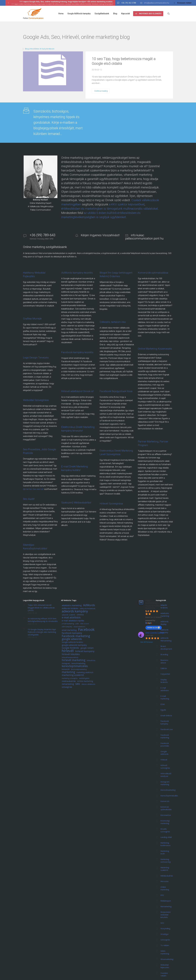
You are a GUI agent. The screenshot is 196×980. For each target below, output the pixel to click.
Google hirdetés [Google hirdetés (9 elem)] (70, 648)
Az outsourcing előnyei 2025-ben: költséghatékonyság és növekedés (43, 620)
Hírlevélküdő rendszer (166, 775)
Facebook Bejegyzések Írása (116, 391)
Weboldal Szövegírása (36, 400)
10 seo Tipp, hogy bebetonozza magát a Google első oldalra (124, 61)
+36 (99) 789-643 (43, 235)
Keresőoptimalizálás (169, 796)
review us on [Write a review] (154, 628)
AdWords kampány (164, 631)
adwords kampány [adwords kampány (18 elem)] (75, 611)
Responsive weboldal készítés (166, 915)
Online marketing (165, 888)
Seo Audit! (29, 499)
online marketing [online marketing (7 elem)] (85, 681)
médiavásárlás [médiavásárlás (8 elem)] (69, 681)
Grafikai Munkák (32, 319)
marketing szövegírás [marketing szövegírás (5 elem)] (70, 678)
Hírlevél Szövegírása (111, 504)
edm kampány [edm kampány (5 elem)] (67, 627)
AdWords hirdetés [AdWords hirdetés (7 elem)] (70, 608)
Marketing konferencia (165, 844)
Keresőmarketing (168, 790)
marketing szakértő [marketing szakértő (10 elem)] (73, 675)
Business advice (164, 661)
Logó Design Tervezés (36, 358)
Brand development (166, 647)
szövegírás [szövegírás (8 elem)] (67, 687)
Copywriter (165, 674)
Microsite (164, 881)
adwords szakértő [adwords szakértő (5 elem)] (68, 615)
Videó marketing (165, 952)
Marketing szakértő (165, 869)
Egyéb (163, 710)
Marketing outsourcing (166, 861)
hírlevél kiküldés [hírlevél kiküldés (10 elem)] (71, 654)
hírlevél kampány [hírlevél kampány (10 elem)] (85, 651)
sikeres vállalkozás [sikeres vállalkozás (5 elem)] (88, 684)
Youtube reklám (164, 974)
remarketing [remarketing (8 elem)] (68, 684)
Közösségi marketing (165, 822)
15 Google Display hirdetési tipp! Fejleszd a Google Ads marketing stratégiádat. (42, 632)
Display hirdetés (164, 681)
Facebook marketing (165, 736)
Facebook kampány (165, 722)
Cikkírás (164, 668)
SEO (162, 923)
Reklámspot (166, 901)
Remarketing (166, 906)
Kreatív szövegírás (165, 830)
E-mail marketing (165, 697)
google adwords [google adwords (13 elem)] (72, 639)
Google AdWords (164, 753)
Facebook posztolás (165, 744)
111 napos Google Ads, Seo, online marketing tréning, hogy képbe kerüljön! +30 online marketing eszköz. (66, 2)
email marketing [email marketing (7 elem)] (69, 630)
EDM (163, 704)
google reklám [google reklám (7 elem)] (87, 648)
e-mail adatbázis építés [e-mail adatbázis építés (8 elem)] (73, 621)
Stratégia (164, 934)
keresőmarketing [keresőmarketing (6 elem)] (78, 663)
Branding (164, 654)
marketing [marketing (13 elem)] (68, 672)
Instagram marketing (165, 783)
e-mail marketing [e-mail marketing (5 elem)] (68, 624)
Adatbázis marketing (165, 615)
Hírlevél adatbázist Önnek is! (77, 391)
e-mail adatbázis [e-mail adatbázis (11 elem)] (71, 618)
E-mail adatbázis (165, 689)
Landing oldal (166, 837)
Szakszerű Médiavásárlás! (76, 503)
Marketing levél (165, 852)
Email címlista (166, 715)
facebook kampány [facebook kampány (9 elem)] (72, 633)
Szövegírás (165, 940)
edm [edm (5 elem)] (77, 624)
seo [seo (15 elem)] (78, 684)
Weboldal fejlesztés (165, 966)
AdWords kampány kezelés (77, 273)
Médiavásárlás (167, 876)
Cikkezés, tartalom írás (113, 322)
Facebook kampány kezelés (77, 352)
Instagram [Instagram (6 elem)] (66, 663)
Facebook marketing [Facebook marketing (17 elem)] (76, 636)
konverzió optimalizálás (166, 808)
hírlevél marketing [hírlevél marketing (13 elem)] (73, 660)
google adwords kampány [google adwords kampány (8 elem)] (74, 645)
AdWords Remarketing (166, 639)
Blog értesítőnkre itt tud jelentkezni (40, 49)
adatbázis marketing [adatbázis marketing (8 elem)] (72, 605)
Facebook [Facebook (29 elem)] (86, 630)
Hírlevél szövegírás (165, 767)
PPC (162, 895)
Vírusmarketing (167, 959)
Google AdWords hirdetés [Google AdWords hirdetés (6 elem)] (72, 642)
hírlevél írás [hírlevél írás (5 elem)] (91, 661)
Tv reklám (165, 945)
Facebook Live (167, 729)
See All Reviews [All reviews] (146, 642)
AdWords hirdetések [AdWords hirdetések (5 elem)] (87, 609)
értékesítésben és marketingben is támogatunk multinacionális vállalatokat (110, 209)
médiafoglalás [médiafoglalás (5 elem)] (84, 678)
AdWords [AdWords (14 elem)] (89, 605)
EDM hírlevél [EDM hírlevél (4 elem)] (85, 624)
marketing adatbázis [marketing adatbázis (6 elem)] (85, 672)
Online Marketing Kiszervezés (155, 349)
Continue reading (101, 91)
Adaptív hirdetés (164, 606)
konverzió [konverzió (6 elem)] (66, 669)
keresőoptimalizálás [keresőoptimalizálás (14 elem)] (75, 666)
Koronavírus (166, 815)
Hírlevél (164, 760)
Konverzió (165, 801)
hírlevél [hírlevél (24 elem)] (68, 651)
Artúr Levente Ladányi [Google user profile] (155, 633)
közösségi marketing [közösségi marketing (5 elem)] (79, 669)
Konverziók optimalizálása (153, 273)
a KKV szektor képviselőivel (127, 204)
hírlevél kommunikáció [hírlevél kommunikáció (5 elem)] (70, 658)
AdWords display (164, 623)
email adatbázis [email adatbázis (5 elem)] (79, 627)
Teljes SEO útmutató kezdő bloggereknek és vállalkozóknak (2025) (41, 608)
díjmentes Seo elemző (33, 489)
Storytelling (165, 928)
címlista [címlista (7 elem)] (80, 615)
